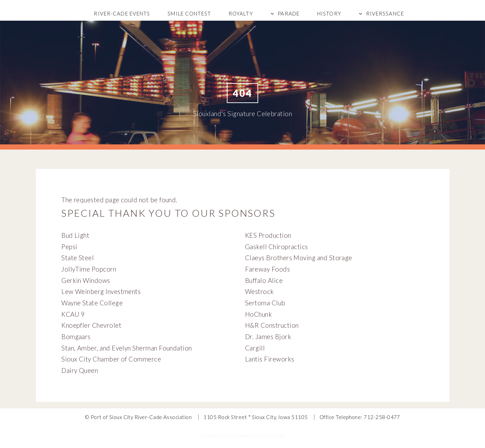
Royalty (241, 13)
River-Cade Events (122, 13)
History (329, 13)
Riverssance (385, 13)
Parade (289, 13)
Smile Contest (189, 13)
